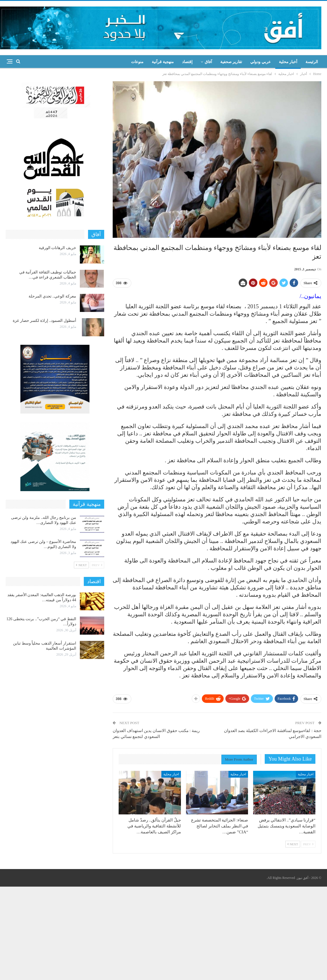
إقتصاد (187, 62)
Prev (308, 844)
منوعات (137, 62)
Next (293, 844)
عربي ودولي (260, 62)
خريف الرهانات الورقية (57, 248)
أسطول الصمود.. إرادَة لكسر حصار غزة (44, 321)
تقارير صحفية (231, 62)
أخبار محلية (288, 62)
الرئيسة (312, 62)
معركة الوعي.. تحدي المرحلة (52, 296)
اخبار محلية (306, 774)
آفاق (208, 62)
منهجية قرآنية (163, 62)
